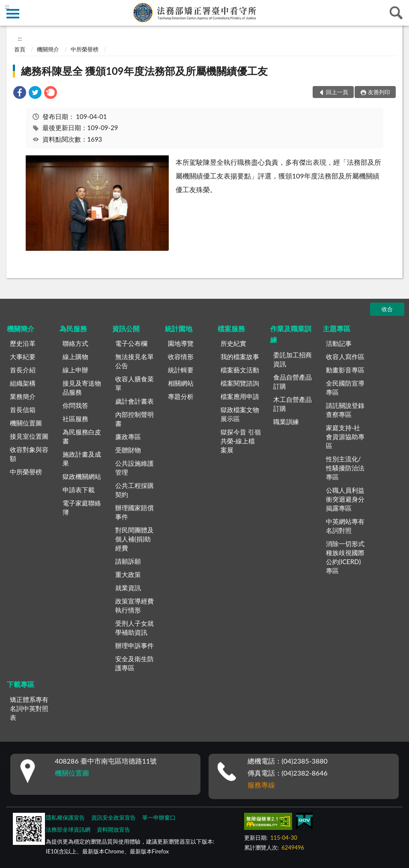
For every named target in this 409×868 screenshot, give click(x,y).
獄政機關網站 (82, 476)
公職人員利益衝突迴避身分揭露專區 (345, 499)
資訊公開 (126, 328)
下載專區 (21, 684)
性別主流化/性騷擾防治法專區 (345, 468)
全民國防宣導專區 (345, 388)
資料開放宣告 (113, 829)
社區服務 (75, 419)
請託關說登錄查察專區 (345, 410)
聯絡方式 (75, 343)
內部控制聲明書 (134, 419)
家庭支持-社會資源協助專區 (345, 437)
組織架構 (23, 383)
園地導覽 (181, 343)
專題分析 (181, 396)
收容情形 (181, 357)
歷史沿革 (23, 343)
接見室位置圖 (29, 436)
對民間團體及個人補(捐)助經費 (134, 539)
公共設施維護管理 (134, 468)
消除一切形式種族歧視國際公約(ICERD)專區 (345, 557)
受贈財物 (128, 450)
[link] (20, 94)
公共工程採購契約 (134, 490)
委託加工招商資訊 (293, 359)
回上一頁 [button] (337, 92)
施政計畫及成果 (82, 459)
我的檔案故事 (240, 357)
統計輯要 (181, 370)
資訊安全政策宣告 (113, 817)
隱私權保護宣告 (65, 817)
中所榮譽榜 (85, 49)
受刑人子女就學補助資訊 (134, 628)
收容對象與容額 (29, 454)
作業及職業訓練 (291, 334)
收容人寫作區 (345, 357)
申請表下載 (79, 490)
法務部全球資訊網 (68, 829)
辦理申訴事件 (134, 645)
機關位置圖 (26, 423)
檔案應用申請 (240, 396)
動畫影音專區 (345, 370)
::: (7, 6)
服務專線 (261, 785)
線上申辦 (75, 370)
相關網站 (181, 383)
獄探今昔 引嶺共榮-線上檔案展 (241, 441)
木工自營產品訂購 (293, 404)
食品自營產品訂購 (293, 382)
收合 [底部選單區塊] (387, 309)
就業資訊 (128, 588)
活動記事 (339, 343)
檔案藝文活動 (240, 370)
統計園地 (179, 328)
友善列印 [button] (379, 92)
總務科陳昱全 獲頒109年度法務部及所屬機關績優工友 (144, 71)
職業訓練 (286, 422)
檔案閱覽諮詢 (240, 383)
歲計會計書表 (134, 401)
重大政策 (128, 574)
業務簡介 (23, 396)
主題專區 (337, 328)
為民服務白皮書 (82, 436)
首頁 (20, 49)
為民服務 (73, 328)
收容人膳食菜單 (134, 383)
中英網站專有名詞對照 (345, 526)
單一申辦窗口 (159, 817)
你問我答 (75, 405)
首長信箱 (23, 410)
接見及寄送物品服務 (82, 388)
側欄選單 (13, 14)
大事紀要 (23, 357)
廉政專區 (128, 437)
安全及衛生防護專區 (134, 663)
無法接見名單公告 (134, 361)
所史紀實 (233, 343)
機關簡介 (48, 49)
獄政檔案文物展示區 (240, 414)
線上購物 (75, 357)
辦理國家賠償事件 (134, 512)
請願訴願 (128, 561)
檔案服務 (231, 328)
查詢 (396, 13)
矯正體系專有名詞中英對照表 (29, 708)
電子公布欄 (131, 343)
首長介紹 (23, 370)
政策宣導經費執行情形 (134, 605)
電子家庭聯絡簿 (82, 507)
